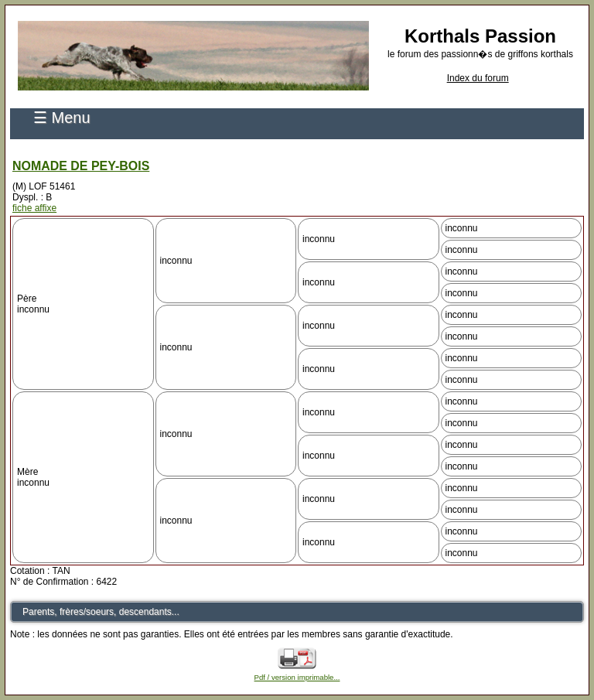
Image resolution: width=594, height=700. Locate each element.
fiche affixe (34, 208)
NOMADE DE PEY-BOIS (81, 166)
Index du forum (478, 78)
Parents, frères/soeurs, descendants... (101, 612)
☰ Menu (62, 118)
